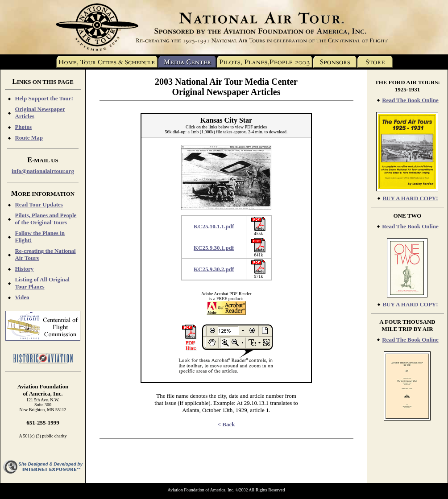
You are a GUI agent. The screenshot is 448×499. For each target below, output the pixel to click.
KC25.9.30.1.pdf (214, 248)
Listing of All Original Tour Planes (42, 283)
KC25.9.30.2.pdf (214, 269)
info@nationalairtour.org (43, 171)
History (24, 269)
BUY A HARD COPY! (410, 198)
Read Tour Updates (39, 204)
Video (22, 297)
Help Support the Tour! (44, 98)
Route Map (29, 138)
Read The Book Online (410, 100)
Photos (23, 127)
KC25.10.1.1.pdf (214, 226)
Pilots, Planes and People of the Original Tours (46, 219)
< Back (226, 424)
